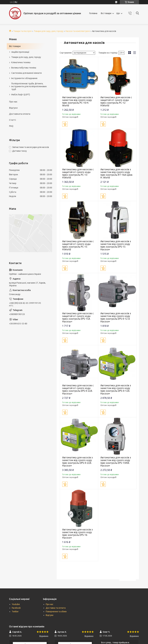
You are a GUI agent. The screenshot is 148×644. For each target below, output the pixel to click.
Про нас (13, 102)
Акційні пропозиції (20, 52)
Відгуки (13, 108)
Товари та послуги (22, 31)
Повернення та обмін (56, 612)
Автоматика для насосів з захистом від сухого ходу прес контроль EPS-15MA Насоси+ (116, 462)
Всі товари (106, 13)
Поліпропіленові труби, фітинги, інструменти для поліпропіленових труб (29, 86)
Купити (65, 124)
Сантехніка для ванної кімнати (27, 73)
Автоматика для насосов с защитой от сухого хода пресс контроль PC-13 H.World (78, 173)
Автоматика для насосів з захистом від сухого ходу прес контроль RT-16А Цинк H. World (116, 173)
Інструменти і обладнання (24, 78)
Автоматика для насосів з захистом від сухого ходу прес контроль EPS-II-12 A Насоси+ (116, 317)
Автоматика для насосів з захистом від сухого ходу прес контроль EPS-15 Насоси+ (116, 245)
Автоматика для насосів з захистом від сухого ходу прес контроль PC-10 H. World (77, 101)
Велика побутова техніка (24, 68)
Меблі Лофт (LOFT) (21, 95)
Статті (12, 120)
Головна (93, 13)
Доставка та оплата (56, 608)
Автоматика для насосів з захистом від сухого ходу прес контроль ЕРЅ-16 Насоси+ (77, 534)
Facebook (16, 608)
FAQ (11, 126)
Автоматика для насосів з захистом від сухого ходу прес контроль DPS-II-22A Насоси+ (77, 462)
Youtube (16, 604)
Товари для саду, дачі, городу (49, 31)
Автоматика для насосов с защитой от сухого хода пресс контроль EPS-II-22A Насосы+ (78, 389)
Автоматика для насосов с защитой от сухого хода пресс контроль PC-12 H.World (116, 101)
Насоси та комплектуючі (78, 31)
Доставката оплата (20, 114)
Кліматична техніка (21, 62)
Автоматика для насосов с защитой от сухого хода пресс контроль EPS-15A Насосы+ (78, 317)
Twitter (15, 612)
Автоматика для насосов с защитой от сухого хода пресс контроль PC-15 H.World (78, 245)
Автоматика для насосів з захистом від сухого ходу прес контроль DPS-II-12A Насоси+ (116, 389)
